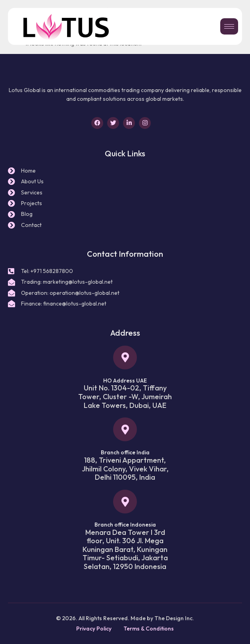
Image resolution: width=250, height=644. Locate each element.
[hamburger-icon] (229, 26)
